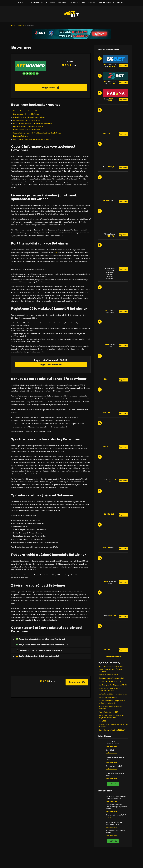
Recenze (21, 26)
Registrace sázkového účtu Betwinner (27, 120)
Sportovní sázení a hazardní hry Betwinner (28, 127)
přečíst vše (113, 784)
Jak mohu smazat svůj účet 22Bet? (112, 730)
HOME (21, 3)
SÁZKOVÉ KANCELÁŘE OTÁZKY (110, 3)
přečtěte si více (111, 747)
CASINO (50, 3)
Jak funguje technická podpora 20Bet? (113, 685)
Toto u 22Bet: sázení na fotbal (110, 682)
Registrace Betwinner (51, 365)
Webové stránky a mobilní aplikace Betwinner (29, 117)
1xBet (56, 253)
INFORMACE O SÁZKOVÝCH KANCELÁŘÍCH (75, 3)
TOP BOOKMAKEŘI (34, 3)
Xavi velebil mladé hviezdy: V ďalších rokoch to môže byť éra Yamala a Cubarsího (112, 669)
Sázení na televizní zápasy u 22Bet (112, 678)
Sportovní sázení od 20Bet (109, 675)
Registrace (51, 88)
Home (13, 26)
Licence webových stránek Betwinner (26, 114)
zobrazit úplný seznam (113, 657)
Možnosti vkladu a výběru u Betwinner (26, 130)
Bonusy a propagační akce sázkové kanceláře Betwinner (33, 124)
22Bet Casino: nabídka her (108, 697)
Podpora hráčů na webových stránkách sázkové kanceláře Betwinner (37, 133)
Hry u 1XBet (103, 721)
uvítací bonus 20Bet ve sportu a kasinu (113, 694)
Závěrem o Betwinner (21, 136)
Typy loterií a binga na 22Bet (109, 712)
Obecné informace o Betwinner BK (25, 111)
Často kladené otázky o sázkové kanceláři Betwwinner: (32, 139)
